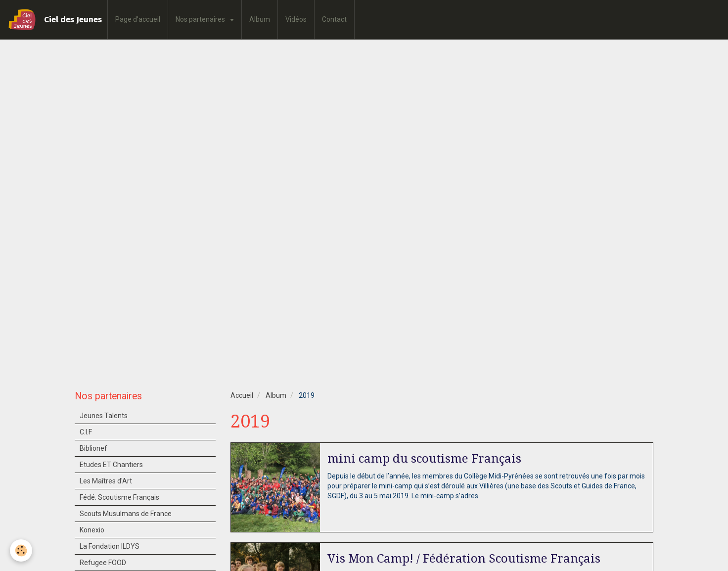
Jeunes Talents (104, 416)
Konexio (92, 530)
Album (260, 19)
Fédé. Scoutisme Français (119, 497)
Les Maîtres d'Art (106, 481)
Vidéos (296, 19)
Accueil (242, 395)
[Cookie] (21, 550)
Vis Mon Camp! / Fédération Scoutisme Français (464, 559)
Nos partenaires (201, 19)
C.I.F (86, 432)
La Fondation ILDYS (110, 546)
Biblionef (93, 448)
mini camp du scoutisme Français (424, 459)
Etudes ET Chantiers (111, 465)
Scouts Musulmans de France (126, 514)
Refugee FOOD (103, 563)
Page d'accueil (138, 19)
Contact (334, 19)
